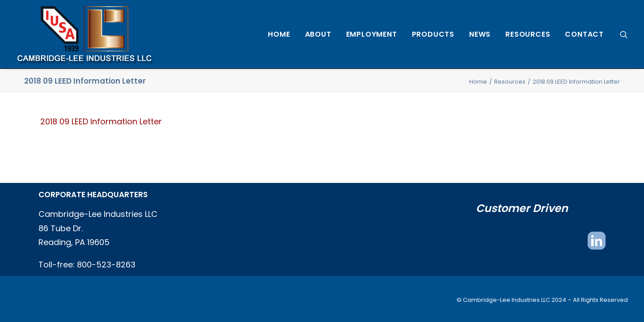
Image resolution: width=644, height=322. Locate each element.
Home (279, 34)
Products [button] (433, 34)
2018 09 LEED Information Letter (101, 121)
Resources (528, 34)
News (480, 34)
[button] (624, 34)
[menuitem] (279, 34)
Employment (372, 34)
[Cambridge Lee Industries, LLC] (84, 34)
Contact (584, 34)
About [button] (318, 34)
